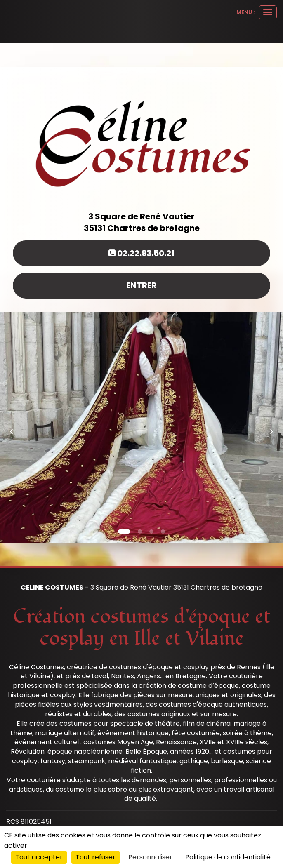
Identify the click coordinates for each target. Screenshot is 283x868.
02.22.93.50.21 (141, 253)
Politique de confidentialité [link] (228, 857)
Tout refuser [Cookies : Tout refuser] (96, 857)
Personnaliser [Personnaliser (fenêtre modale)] (150, 857)
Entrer (141, 285)
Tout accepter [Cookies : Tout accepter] (39, 857)
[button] (14, 427)
